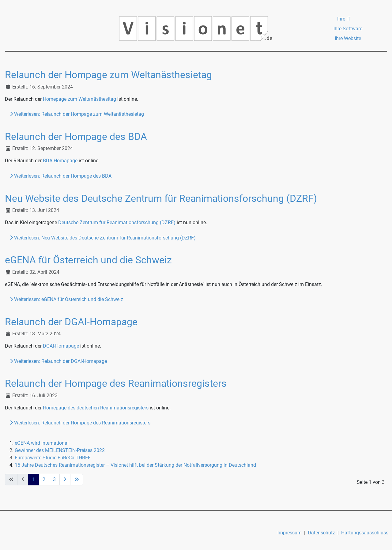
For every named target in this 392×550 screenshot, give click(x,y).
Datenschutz (321, 533)
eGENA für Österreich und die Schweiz (88, 260)
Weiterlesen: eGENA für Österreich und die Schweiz (66, 299)
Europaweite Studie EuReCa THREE (53, 458)
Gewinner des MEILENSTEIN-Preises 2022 (60, 450)
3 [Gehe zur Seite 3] (54, 479)
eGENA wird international (42, 443)
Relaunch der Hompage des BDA (76, 137)
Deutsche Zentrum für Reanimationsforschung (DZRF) (117, 222)
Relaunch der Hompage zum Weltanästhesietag (108, 75)
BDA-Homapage (60, 161)
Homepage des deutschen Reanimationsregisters (96, 408)
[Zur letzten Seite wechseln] (77, 480)
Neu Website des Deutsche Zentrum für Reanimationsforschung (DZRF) (161, 198)
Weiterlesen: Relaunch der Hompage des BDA (61, 176)
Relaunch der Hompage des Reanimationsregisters (116, 383)
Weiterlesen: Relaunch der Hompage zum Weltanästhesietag (77, 114)
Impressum (290, 533)
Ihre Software (348, 29)
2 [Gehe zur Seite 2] (44, 479)
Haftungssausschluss (365, 533)
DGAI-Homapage (61, 346)
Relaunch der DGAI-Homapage (71, 322)
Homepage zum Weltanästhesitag (79, 99)
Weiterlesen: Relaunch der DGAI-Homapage (58, 361)
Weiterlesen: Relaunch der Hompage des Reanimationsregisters (80, 423)
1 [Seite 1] (34, 479)
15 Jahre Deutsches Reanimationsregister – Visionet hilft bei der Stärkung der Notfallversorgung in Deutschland (135, 465)
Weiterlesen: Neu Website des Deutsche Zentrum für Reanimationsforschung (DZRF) (103, 238)
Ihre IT (344, 19)
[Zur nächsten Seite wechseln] (65, 480)
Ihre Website (348, 38)
